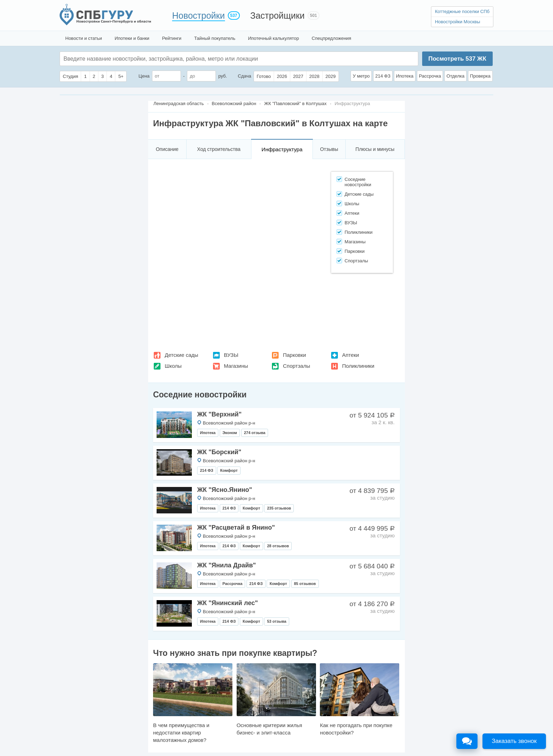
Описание (167, 149)
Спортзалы (296, 366)
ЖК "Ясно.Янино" (225, 490)
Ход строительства (219, 149)
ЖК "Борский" (219, 452)
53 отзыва (277, 621)
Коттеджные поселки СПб (462, 11)
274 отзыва (255, 433)
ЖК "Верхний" (219, 414)
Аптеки (351, 355)
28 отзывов (278, 546)
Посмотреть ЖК (457, 59)
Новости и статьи (84, 38)
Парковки (294, 355)
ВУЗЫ (231, 355)
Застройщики (278, 16)
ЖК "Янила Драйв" (227, 565)
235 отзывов (279, 508)
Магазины (236, 366)
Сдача (244, 76)
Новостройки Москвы (457, 22)
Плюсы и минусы (375, 149)
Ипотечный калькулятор (274, 38)
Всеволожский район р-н (229, 423)
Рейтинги (172, 38)
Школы (173, 366)
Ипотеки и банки (132, 38)
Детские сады (181, 355)
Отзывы (329, 149)
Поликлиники (358, 366)
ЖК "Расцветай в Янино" (236, 528)
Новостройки (199, 16)
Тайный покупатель (215, 38)
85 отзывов (305, 584)
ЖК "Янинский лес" (227, 603)
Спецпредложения (332, 38)
